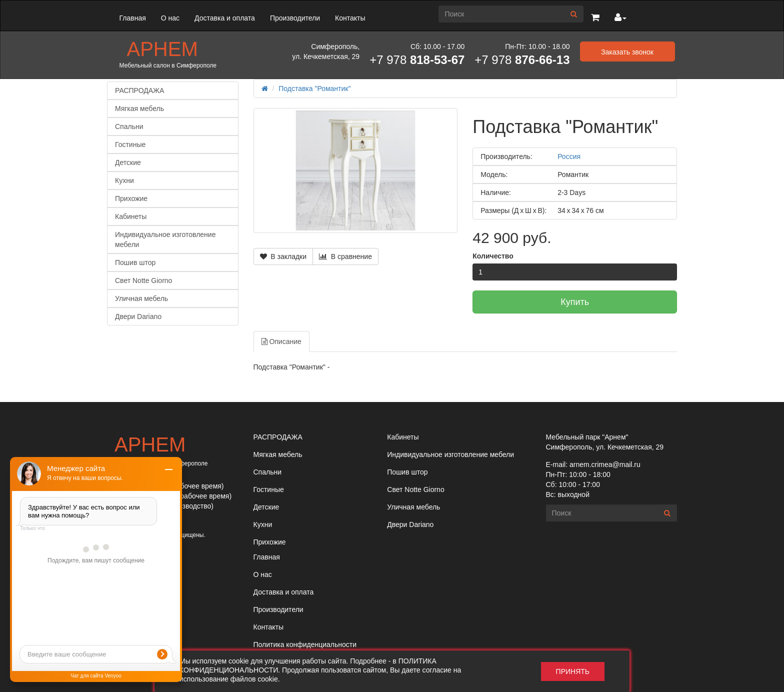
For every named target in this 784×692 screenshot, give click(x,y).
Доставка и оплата (225, 18)
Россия (569, 156)
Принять (573, 671)
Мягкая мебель (139, 108)
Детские (128, 162)
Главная (133, 18)
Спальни (129, 126)
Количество (493, 256)
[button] (595, 18)
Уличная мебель (141, 298)
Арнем (162, 49)
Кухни (124, 180)
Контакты (350, 18)
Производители (295, 18)
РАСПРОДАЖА (139, 90)
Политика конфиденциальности (305, 644)
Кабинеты (131, 216)
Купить (575, 302)
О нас (170, 18)
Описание (281, 341)
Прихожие (131, 198)
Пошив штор (135, 262)
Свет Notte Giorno (143, 280)
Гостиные (130, 144)
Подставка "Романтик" (314, 88)
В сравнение (345, 256)
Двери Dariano (138, 316)
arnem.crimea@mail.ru (605, 464)
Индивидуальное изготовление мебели (165, 239)
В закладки (283, 256)
